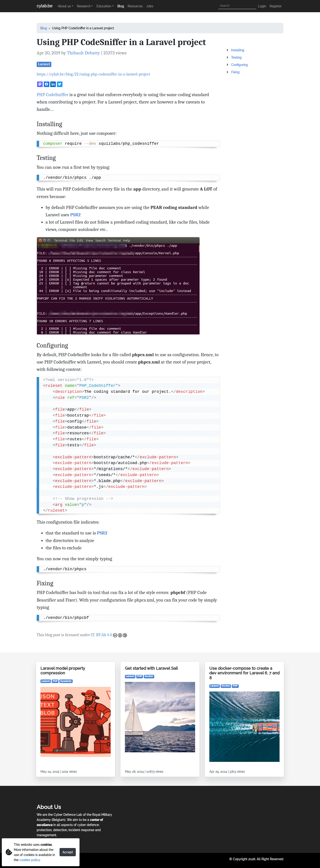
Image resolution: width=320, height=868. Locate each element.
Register (276, 6)
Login (262, 6)
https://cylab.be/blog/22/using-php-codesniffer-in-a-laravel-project (93, 74)
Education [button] (104, 6)
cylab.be (45, 6)
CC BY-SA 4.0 (109, 635)
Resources (135, 6)
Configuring (239, 65)
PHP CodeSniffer (53, 95)
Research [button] (84, 6)
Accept (68, 852)
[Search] (237, 6)
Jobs (150, 6)
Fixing (235, 72)
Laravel (44, 64)
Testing (236, 57)
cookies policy (30, 860)
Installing (238, 50)
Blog (121, 6)
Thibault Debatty (83, 53)
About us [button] (64, 6)
